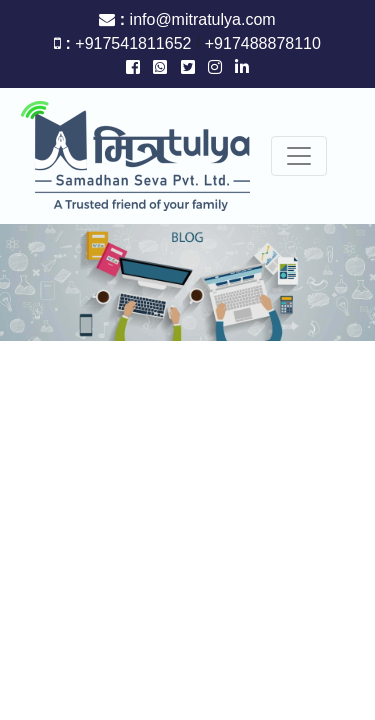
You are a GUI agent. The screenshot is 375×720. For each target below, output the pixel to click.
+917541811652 (135, 43)
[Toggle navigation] (299, 156)
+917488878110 (260, 43)
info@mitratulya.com (203, 19)
